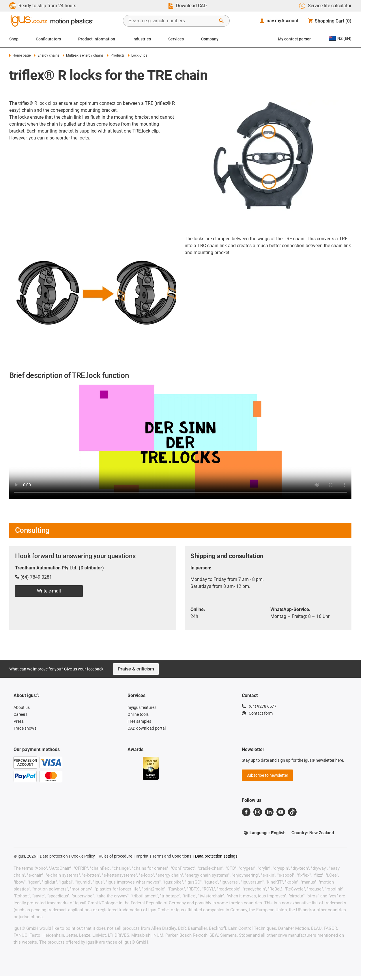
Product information (97, 39)
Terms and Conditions (172, 856)
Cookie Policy (83, 856)
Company (210, 39)
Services (176, 39)
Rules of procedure (115, 856)
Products (116, 55)
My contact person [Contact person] (295, 39)
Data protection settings (216, 856)
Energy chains (47, 55)
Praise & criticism (136, 669)
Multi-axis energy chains (83, 55)
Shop (14, 39)
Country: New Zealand (313, 833)
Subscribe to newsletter (267, 775)
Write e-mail (49, 591)
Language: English (265, 833)
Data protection (54, 856)
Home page (20, 55)
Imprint (142, 856)
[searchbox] (172, 21)
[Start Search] (221, 21)
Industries (142, 39)
